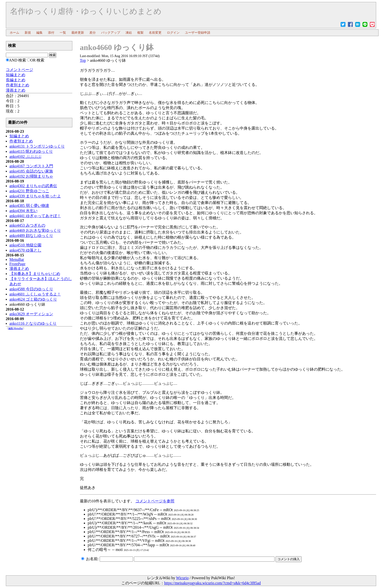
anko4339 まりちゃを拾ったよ (35, 196)
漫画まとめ (19, 269)
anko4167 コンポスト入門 (31, 166)
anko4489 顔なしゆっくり (31, 236)
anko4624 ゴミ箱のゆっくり (33, 299)
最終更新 (78, 33)
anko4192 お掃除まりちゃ (31, 176)
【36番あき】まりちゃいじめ (35, 274)
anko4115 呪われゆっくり (31, 151)
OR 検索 (37, 60)
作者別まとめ (21, 141)
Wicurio (182, 578)
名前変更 (155, 33)
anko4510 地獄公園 (25, 245)
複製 (140, 33)
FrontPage (18, 264)
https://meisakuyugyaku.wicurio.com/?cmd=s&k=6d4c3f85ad (213, 583)
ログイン (173, 33)
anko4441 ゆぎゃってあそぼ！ (35, 216)
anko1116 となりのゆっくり (33, 323)
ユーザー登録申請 (198, 33)
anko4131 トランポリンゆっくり (37, 146)
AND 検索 (18, 60)
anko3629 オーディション (31, 314)
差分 (93, 33)
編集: (16, 328)
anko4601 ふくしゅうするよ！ (35, 294)
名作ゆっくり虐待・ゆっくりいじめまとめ (86, 11)
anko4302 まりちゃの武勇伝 (33, 186)
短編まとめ (19, 136)
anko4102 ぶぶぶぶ (25, 157)
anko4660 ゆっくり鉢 (117, 47)
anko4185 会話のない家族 (31, 171)
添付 (51, 33)
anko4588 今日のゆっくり (31, 289)
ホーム (14, 33)
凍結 (129, 33)
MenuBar (17, 259)
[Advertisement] (39, 407)
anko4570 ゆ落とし (25, 250)
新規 (28, 33)
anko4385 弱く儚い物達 (29, 206)
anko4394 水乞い (24, 211)
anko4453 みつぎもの (27, 225)
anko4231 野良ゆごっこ (29, 191)
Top (83, 60)
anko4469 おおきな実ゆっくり (35, 230)
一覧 (63, 33)
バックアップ (111, 33)
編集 (39, 33)
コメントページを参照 (155, 501)
